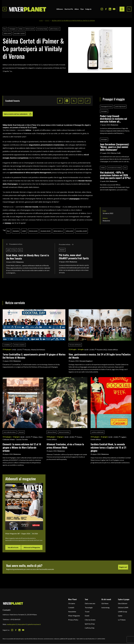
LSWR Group (123, 612)
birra (20, 250)
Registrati (123, 567)
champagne (12, 29)
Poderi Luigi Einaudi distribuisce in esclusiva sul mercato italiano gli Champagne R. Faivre (113, 119)
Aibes (77, 9)
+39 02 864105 (15, 619)
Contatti (71, 607)
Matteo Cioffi (116, 153)
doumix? (62, 250)
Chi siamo (72, 603)
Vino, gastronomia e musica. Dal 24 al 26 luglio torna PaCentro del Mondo (100, 356)
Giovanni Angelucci (86, 361)
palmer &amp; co (55, 29)
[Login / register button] (122, 9)
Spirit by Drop (90, 624)
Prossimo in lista (66, 244)
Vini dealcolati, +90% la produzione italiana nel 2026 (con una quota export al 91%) (115, 175)
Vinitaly (8, 223)
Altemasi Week (52, 432)
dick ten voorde (30, 29)
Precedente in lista (14, 244)
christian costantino (19, 345)
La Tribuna (122, 620)
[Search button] (129, 9)
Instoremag (105, 607)
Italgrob (88, 9)
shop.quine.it (22, 624)
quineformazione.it (34, 624)
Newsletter (72, 612)
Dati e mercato (90, 603)
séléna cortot (7, 33)
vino (125, 168)
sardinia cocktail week (97, 432)
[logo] (28, 9)
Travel (87, 612)
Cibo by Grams (90, 620)
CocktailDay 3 (7, 345)
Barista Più (69, 9)
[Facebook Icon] (106, 9)
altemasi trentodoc (64, 432)
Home (41, 21)
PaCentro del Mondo (75, 345)
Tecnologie (89, 607)
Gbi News (105, 603)
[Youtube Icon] (114, 9)
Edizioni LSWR (123, 607)
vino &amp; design (42, 29)
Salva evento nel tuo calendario (18, 114)
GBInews (60, 9)
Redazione (20, 262)
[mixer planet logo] (13, 603)
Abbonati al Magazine (32, 547)
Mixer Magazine (74, 616)
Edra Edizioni (123, 603)
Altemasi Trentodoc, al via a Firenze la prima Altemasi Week (65, 446)
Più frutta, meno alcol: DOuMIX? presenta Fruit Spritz (74, 257)
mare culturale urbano (10, 432)
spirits (9, 250)
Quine (120, 616)
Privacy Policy (73, 620)
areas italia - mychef (19, 33)
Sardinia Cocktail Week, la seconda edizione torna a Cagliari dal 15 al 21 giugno (108, 447)
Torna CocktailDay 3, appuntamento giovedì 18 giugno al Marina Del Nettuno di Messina (34, 356)
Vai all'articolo (13, 547)
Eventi (47, 21)
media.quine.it (12, 624)
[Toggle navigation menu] (5, 9)
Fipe (82, 9)
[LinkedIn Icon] (110, 9)
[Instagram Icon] (102, 9)
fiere (5, 29)
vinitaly (21, 29)
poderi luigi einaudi (120, 107)
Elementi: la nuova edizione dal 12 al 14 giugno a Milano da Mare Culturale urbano (22, 447)
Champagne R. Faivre (107, 107)
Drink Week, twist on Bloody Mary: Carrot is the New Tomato (28, 257)
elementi (21, 432)
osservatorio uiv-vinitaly (114, 168)
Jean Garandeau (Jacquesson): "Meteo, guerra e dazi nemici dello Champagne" (115, 147)
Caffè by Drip (90, 628)
